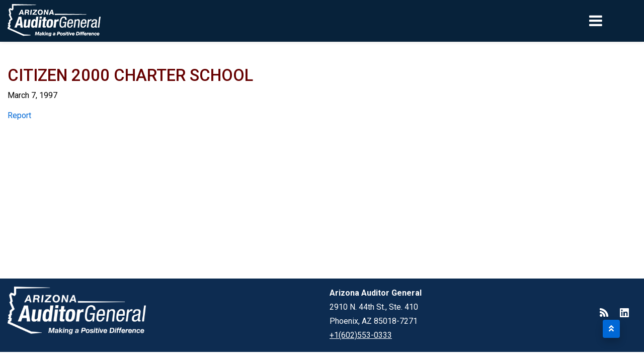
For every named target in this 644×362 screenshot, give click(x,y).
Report (19, 115)
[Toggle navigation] (613, 21)
